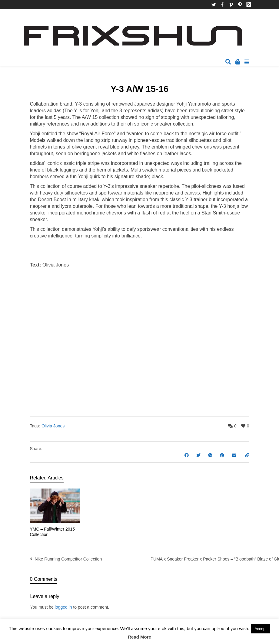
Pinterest (240, 5)
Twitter (214, 5)
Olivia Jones (53, 426)
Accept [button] (261, 629)
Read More (139, 637)
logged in (63, 607)
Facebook (222, 5)
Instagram (249, 5)
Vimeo (231, 5)
